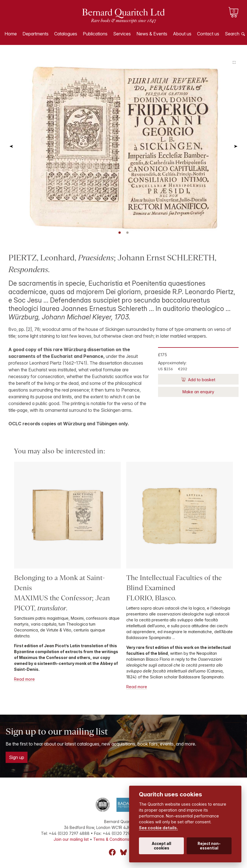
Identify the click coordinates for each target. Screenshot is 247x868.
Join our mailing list (71, 839)
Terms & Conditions (111, 839)
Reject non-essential (209, 846)
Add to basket (201, 380)
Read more (24, 679)
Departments (36, 34)
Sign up (17, 757)
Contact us (208, 34)
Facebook (112, 852)
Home (11, 34)
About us (182, 34)
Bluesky (124, 852)
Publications (95, 34)
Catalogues (66, 34)
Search (232, 34)
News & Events (152, 34)
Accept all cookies (162, 846)
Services (122, 34)
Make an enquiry (198, 392)
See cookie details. (158, 828)
